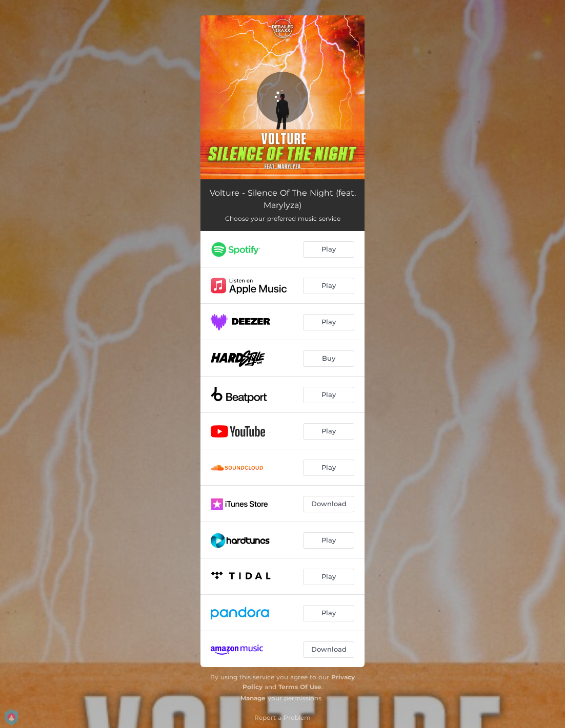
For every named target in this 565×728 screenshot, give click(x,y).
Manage (253, 698)
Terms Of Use (300, 687)
